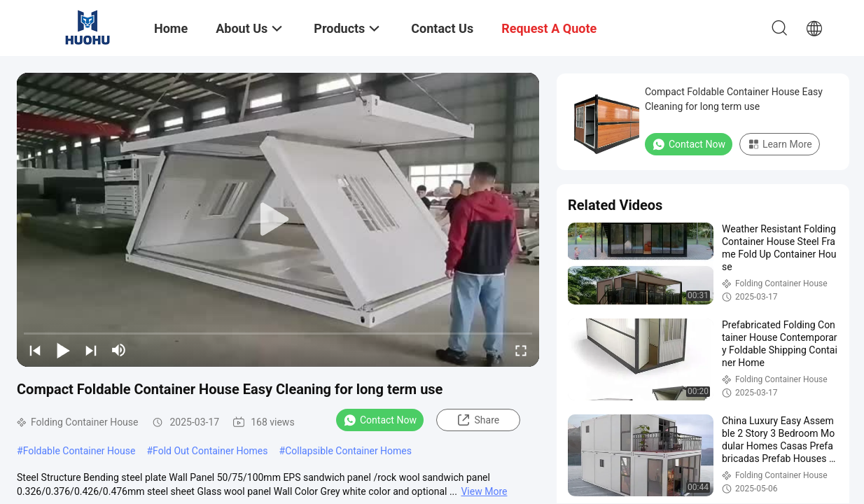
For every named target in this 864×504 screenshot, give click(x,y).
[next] (91, 350)
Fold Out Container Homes (210, 451)
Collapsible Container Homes (348, 451)
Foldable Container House (79, 451)
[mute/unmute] (119, 350)
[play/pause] (63, 350)
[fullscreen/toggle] (521, 350)
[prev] (35, 350)
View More (484, 491)
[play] (278, 220)
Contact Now (380, 420)
